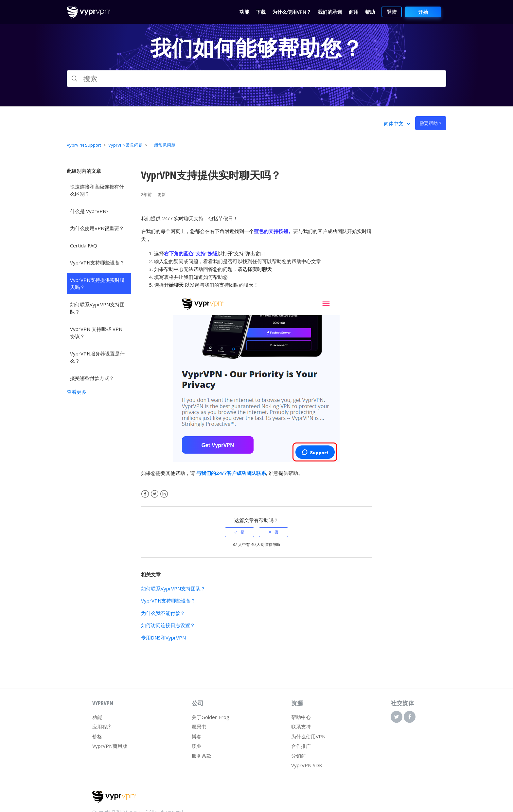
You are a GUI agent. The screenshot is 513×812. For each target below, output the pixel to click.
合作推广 (301, 746)
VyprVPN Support (84, 145)
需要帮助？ (431, 123)
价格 (97, 736)
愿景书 (199, 727)
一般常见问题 (163, 145)
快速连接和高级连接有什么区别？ (97, 190)
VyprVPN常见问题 (125, 145)
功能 (97, 717)
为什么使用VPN (308, 736)
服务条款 (202, 756)
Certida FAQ (84, 245)
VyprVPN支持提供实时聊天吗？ (97, 284)
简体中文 (394, 123)
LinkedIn (164, 494)
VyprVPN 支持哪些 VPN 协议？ (96, 333)
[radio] (239, 532)
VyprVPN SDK (307, 765)
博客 (197, 736)
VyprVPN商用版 (110, 746)
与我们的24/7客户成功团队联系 (231, 473)
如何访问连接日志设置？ (168, 625)
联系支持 (301, 727)
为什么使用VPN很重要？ (97, 228)
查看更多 (77, 392)
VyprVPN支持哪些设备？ (97, 262)
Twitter (155, 494)
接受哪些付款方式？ (92, 378)
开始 (423, 12)
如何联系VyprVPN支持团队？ (97, 308)
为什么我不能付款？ (163, 613)
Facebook (145, 494)
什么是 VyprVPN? (89, 211)
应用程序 (102, 727)
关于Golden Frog (211, 717)
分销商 (299, 756)
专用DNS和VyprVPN (163, 638)
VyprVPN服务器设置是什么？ (97, 357)
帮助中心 (301, 717)
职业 (197, 746)
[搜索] (256, 79)
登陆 (392, 12)
